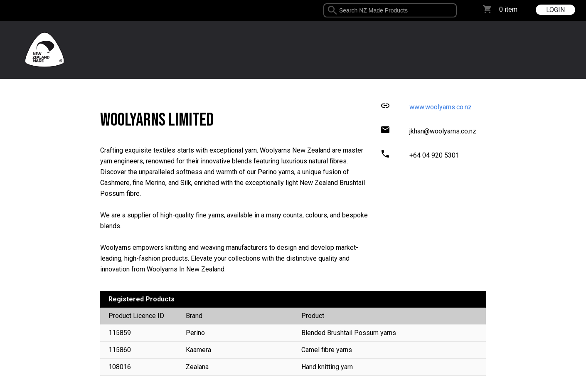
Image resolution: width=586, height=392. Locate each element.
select (454, 10)
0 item (508, 9)
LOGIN (555, 10)
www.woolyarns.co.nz (441, 107)
